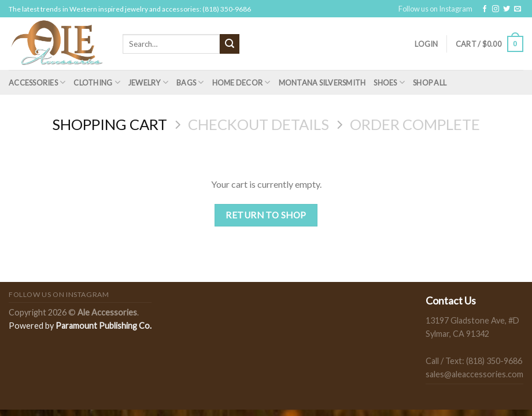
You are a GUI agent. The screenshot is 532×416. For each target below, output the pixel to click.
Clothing (97, 82)
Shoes (389, 82)
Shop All (430, 83)
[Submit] (230, 44)
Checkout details (258, 124)
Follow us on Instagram (435, 9)
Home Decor (241, 82)
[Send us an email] (518, 9)
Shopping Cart (110, 124)
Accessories (37, 82)
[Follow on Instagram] (496, 9)
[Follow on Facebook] (485, 9)
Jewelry (148, 82)
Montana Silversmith (322, 83)
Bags (190, 82)
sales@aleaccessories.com (474, 374)
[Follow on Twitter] (507, 9)
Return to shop (266, 215)
